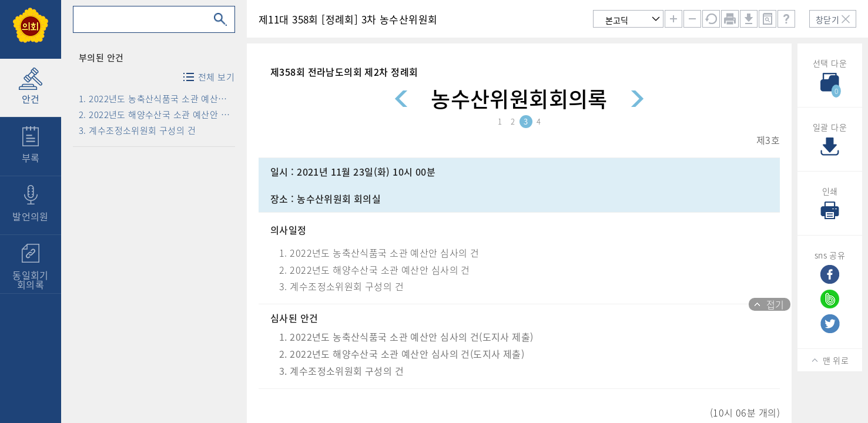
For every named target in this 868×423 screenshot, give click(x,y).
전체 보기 (215, 77)
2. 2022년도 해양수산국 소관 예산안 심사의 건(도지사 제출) (157, 115)
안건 (31, 99)
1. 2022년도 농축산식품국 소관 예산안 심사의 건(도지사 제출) (157, 99)
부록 (31, 157)
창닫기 (827, 19)
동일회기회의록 (31, 280)
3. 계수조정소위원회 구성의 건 (137, 130)
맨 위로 (836, 360)
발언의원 (31, 216)
